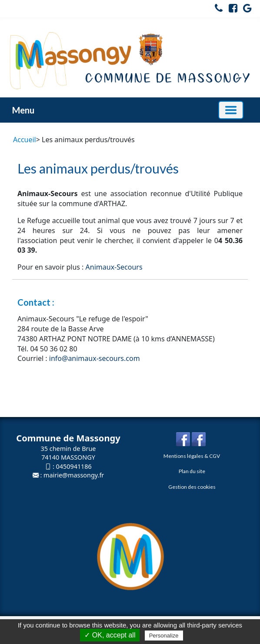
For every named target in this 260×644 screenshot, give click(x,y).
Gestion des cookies (192, 487)
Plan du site (192, 471)
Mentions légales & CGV (192, 456)
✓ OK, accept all (110, 635)
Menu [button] (23, 110)
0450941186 (74, 466)
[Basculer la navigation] (231, 110)
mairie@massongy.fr (74, 475)
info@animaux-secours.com (95, 358)
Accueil (25, 140)
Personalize (164, 636)
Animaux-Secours (114, 267)
